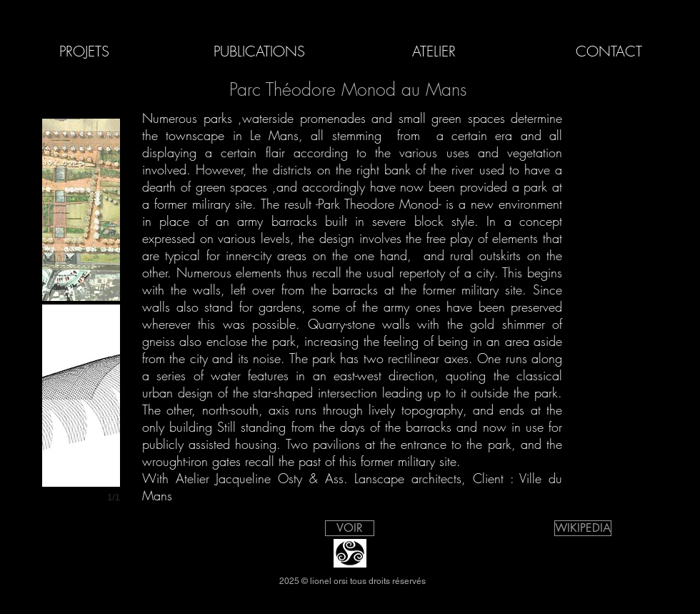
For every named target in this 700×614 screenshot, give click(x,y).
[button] (81, 210)
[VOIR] (350, 528)
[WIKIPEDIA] (583, 528)
